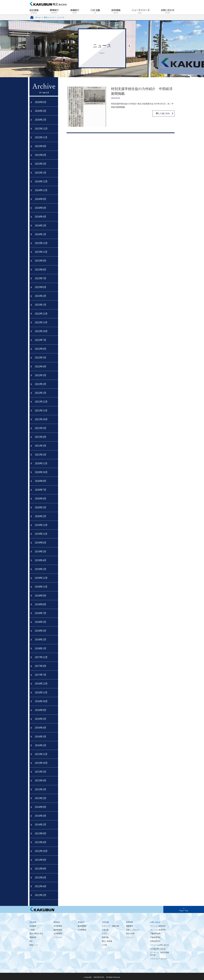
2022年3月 (41, 375)
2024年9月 (41, 199)
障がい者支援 (107, 941)
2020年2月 (41, 516)
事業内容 (33, 937)
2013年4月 (41, 842)
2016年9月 (41, 710)
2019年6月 (41, 543)
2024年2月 (41, 226)
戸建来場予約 (155, 937)
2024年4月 (41, 217)
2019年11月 (41, 534)
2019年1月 (41, 569)
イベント (129, 937)
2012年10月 (41, 851)
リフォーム (58, 937)
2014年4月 (41, 816)
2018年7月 (41, 613)
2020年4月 (41, 499)
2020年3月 (41, 507)
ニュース (61, 17)
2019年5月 (41, 552)
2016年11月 (41, 693)
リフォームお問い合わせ (160, 945)
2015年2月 (41, 798)
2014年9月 (41, 807)
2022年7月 (41, 340)
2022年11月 (41, 322)
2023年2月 (41, 296)
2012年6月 (41, 878)
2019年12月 (41, 525)
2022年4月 (41, 367)
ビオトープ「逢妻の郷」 (111, 926)
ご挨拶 (32, 930)
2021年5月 (41, 428)
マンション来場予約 (158, 930)
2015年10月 (41, 763)
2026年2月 (41, 120)
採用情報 (129, 922)
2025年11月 (41, 137)
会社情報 (33, 922)
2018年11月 (41, 587)
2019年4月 (41, 560)
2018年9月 (41, 596)
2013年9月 (41, 834)
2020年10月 (41, 472)
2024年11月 (41, 190)
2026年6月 (41, 102)
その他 (104, 945)
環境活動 (105, 937)
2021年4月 (41, 437)
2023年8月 (41, 270)
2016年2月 (41, 745)
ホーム (38, 17)
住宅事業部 (58, 926)
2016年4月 (41, 728)
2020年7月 (41, 490)
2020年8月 (41, 481)
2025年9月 (41, 146)
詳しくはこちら (163, 113)
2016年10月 (41, 701)
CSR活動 (105, 922)
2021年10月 (41, 419)
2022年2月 (41, 384)
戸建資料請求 (155, 934)
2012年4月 (41, 886)
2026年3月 (41, 111)
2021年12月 (41, 402)
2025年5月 (41, 164)
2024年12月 (41, 181)
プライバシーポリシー (159, 959)
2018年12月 (41, 578)
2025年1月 (41, 173)
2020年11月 (41, 463)
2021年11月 (41, 411)
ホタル (104, 934)
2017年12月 (41, 657)
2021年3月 (41, 446)
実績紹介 (81, 922)
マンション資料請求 (158, 926)
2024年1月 (41, 234)
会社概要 (33, 926)
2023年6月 (41, 287)
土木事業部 (58, 934)
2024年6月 (41, 208)
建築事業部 (58, 930)
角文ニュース (49, 17)
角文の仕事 (130, 934)
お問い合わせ (155, 922)
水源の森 (105, 930)
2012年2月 (41, 895)
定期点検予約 (155, 941)
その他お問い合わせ (158, 949)
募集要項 (129, 926)
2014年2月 (41, 825)
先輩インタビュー (133, 930)
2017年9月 (41, 666)
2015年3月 (41, 789)
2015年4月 (41, 781)
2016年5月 (41, 719)
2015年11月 (41, 754)
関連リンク (34, 945)
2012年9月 (41, 860)
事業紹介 (57, 922)
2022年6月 (41, 349)
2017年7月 (41, 675)
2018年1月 (41, 648)
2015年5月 (41, 772)
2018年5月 (41, 622)
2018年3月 (41, 631)
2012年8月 (41, 869)
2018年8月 (41, 604)
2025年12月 (41, 129)
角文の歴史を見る (36, 934)
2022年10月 (41, 331)
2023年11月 (41, 252)
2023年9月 (41, 261)
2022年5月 (41, 358)
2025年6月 (41, 155)
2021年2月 (41, 455)
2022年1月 (41, 393)
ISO (31, 941)
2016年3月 (41, 737)
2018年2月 (41, 640)
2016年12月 (41, 684)
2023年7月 (41, 278)
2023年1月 (41, 305)
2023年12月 (41, 243)
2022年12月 (41, 314)
